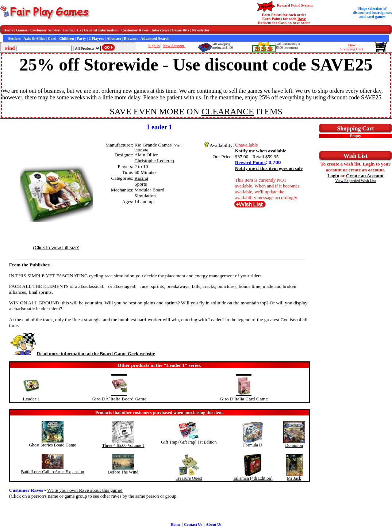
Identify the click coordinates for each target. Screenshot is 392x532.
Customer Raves (135, 30)
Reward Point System (295, 5)
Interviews (160, 30)
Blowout (131, 39)
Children (67, 39)
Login (333, 176)
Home (8, 30)
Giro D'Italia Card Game (244, 399)
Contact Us (72, 30)
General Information (101, 30)
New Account (174, 46)
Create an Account (365, 176)
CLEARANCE (228, 111)
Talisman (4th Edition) (253, 478)
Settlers (14, 39)
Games (22, 30)
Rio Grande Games (153, 145)
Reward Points (250, 162)
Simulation (145, 196)
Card (52, 39)
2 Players (96, 39)
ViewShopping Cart (351, 47)
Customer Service (45, 30)
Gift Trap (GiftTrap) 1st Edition (189, 442)
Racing (141, 178)
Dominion (294, 445)
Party (81, 39)
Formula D (253, 445)
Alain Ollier (146, 155)
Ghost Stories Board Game (52, 445)
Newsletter (201, 30)
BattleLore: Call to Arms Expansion (53, 472)
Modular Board (149, 190)
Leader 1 (31, 399)
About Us (214, 525)
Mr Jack (294, 478)
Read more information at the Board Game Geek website (82, 354)
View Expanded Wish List (356, 181)
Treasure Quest (189, 478)
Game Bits (180, 30)
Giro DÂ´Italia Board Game (119, 399)
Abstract (114, 39)
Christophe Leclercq (154, 161)
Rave (302, 19)
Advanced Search (155, 39)
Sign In (154, 46)
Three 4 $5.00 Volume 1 (123, 445)
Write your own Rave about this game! (85, 490)
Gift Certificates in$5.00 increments (288, 46)
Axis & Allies (34, 39)
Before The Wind (123, 472)
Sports (141, 184)
